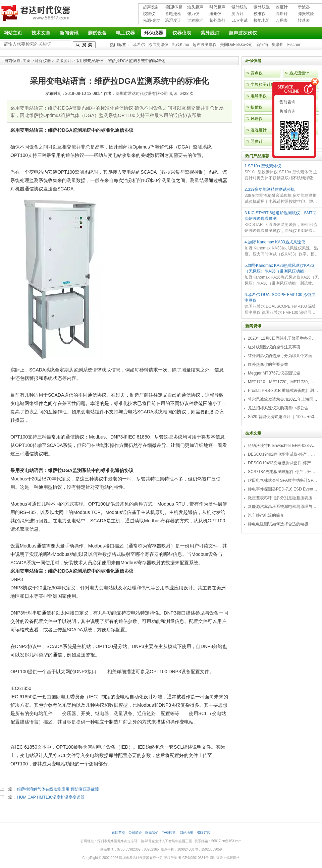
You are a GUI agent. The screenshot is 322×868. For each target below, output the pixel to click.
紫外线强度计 (262, 8)
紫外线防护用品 (239, 8)
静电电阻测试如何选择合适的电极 (278, 524)
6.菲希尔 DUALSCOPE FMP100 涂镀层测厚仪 (280, 298)
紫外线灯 (217, 20)
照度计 (282, 7)
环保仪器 (154, 33)
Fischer (294, 45)
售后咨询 (287, 111)
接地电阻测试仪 (262, 21)
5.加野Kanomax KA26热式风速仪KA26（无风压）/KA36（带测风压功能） (279, 268)
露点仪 (257, 73)
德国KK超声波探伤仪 (174, 8)
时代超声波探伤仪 (217, 8)
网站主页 (13, 33)
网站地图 (186, 833)
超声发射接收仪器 (151, 8)
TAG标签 (169, 833)
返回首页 (118, 833)
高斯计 (282, 14)
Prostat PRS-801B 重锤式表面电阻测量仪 (283, 391)
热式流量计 (299, 73)
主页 (26, 61)
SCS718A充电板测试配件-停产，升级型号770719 (283, 472)
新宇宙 (262, 45)
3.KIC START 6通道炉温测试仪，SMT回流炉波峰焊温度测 (281, 216)
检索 (84, 45)
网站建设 (216, 858)
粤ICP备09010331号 (193, 858)
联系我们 (152, 833)
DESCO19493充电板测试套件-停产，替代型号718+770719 (283, 463)
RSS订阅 (203, 833)
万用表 (282, 20)
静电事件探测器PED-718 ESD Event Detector (283, 489)
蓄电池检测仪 (173, 14)
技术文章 (41, 33)
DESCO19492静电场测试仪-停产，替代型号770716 (283, 454)
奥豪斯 (278, 45)
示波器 (304, 7)
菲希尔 (139, 45)
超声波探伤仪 (243, 33)
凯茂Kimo (180, 45)
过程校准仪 (195, 21)
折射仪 (257, 107)
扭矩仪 (215, 14)
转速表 (304, 20)
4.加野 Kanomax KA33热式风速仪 (275, 242)
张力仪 (193, 14)
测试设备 (97, 33)
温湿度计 (173, 20)
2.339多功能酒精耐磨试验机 (270, 189)
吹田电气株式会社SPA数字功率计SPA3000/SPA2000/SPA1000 (283, 480)
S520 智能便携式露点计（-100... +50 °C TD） (283, 417)
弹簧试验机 (306, 14)
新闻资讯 (69, 33)
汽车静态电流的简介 (266, 515)
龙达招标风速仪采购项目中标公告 (278, 408)
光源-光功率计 (152, 21)
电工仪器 (125, 33)
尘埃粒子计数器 (265, 84)
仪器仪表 (182, 33)
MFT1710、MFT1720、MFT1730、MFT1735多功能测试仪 (283, 382)
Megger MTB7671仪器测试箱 (274, 373)
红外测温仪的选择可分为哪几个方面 (280, 356)
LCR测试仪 (239, 21)
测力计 (237, 14)
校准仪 (149, 14)
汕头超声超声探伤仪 (195, 8)
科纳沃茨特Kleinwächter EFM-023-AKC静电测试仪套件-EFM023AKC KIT (283, 446)
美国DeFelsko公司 (237, 45)
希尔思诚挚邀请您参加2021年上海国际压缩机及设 (283, 399)
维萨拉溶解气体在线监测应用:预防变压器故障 (58, 789)
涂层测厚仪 (158, 45)
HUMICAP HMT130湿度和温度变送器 (51, 797)
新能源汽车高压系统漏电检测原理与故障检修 (283, 507)
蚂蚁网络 (233, 858)
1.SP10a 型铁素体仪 (263, 166)
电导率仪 (259, 96)
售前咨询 (287, 102)
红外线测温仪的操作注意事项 (274, 347)
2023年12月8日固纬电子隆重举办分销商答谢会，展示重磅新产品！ (283, 338)
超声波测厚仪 (205, 45)
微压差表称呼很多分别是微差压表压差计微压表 (283, 498)
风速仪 (257, 119)
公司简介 (135, 833)
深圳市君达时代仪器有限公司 (36, 14)
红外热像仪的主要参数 (268, 364)
